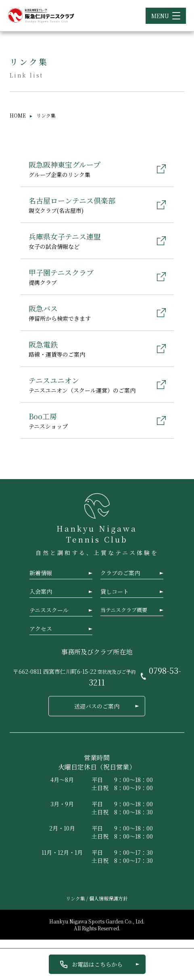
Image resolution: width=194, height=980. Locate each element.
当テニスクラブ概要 (124, 610)
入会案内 (41, 591)
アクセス (41, 629)
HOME (18, 115)
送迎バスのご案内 (97, 706)
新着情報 (41, 573)
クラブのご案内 (120, 573)
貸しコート (115, 591)
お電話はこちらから (97, 964)
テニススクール (49, 610)
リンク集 (76, 898)
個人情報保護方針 (108, 898)
